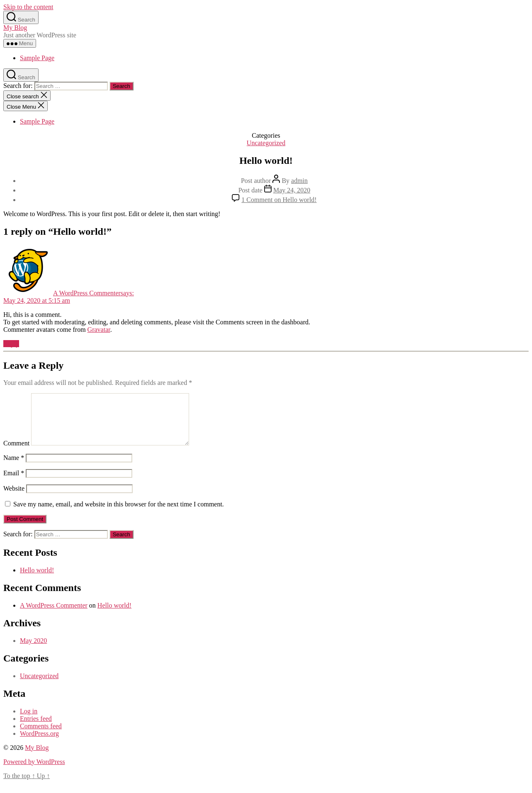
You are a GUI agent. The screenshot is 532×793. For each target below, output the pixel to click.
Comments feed (41, 736)
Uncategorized (266, 143)
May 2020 (33, 651)
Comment (16, 453)
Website (14, 498)
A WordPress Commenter (54, 615)
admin (299, 181)
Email (14, 483)
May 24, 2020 (292, 190)
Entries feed (36, 729)
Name (14, 468)
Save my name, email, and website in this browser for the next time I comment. (119, 514)
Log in (29, 721)
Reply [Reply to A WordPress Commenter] (11, 344)
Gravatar (99, 330)
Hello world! (37, 580)
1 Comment (279, 200)
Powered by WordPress (34, 772)
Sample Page (37, 58)
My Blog (15, 28)
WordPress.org (39, 743)
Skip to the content (28, 7)
